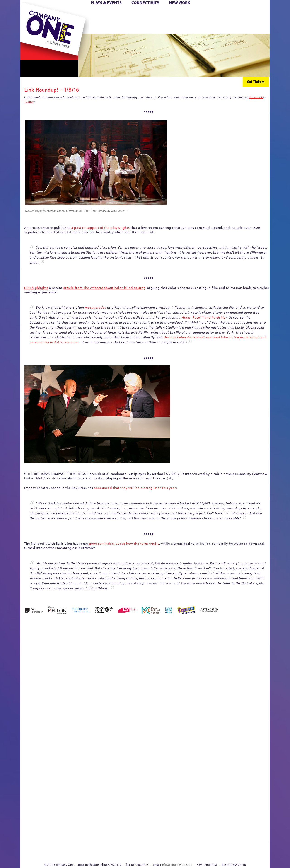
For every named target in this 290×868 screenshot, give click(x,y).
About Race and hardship (204, 317)
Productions (162, 856)
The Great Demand (46, 849)
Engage (191, 27)
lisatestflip (76, 733)
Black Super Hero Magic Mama (139, 645)
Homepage (28, 733)
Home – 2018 (263, 652)
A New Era (53, 652)
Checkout (198, 659)
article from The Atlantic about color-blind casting (104, 288)
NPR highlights (36, 288)
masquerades (96, 307)
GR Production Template (238, 652)
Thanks (210, 27)
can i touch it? (177, 652)
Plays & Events (106, 3)
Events (188, 856)
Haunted (255, 659)
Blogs (187, 815)
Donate (219, 13)
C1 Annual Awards (236, 849)
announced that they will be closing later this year (135, 488)
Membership (86, 733)
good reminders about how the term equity (124, 543)
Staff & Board (235, 727)
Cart (188, 13)
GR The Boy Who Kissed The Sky (244, 638)
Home (28, 13)
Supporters (228, 856)
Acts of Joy (72, 652)
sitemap (125, 27)
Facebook (256, 97)
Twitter (29, 102)
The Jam (78, 27)
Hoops (38, 20)
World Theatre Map (188, 801)
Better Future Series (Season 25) (112, 645)
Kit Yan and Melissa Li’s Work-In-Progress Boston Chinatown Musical (57, 699)
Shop (227, 20)
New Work (180, 3)
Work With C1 (101, 849)
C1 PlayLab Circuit (189, 754)
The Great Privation (56, 849)
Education (227, 659)
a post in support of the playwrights (101, 228)
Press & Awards (257, 27)
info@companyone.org (177, 865)
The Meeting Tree (84, 849)
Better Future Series (92, 652)
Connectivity (145, 3)
